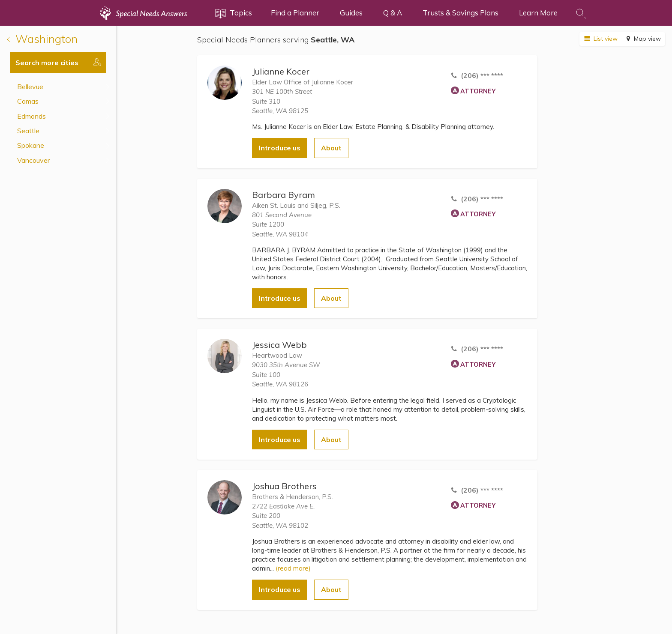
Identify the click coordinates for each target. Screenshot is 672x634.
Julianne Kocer (281, 71)
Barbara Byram (283, 195)
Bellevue (30, 87)
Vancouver (33, 160)
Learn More (538, 13)
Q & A (393, 13)
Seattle (28, 131)
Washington (42, 39)
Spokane (31, 145)
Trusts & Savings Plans (460, 13)
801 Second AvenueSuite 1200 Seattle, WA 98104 (282, 224)
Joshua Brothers (284, 486)
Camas (28, 101)
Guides (351, 13)
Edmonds (31, 116)
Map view (644, 39)
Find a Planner (295, 13)
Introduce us (280, 148)
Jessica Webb (279, 345)
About (331, 148)
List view (601, 39)
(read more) (293, 568)
